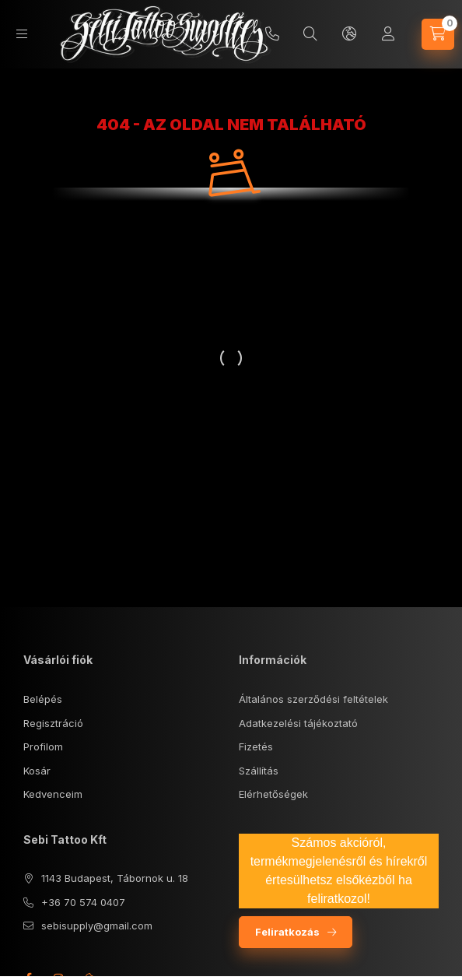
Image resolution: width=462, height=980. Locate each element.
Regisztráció (53, 723)
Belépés (43, 699)
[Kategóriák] (22, 34)
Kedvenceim (53, 794)
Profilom (43, 746)
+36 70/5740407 (272, 34)
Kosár (37, 771)
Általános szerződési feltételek (313, 699)
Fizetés (256, 746)
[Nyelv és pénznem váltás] (349, 34)
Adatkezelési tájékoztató (298, 723)
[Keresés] (310, 34)
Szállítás (259, 771)
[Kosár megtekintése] (438, 34)
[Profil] (388, 34)
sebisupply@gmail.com (97, 926)
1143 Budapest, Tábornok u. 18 (115, 878)
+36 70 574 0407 (83, 902)
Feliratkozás (287, 932)
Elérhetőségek (273, 794)
